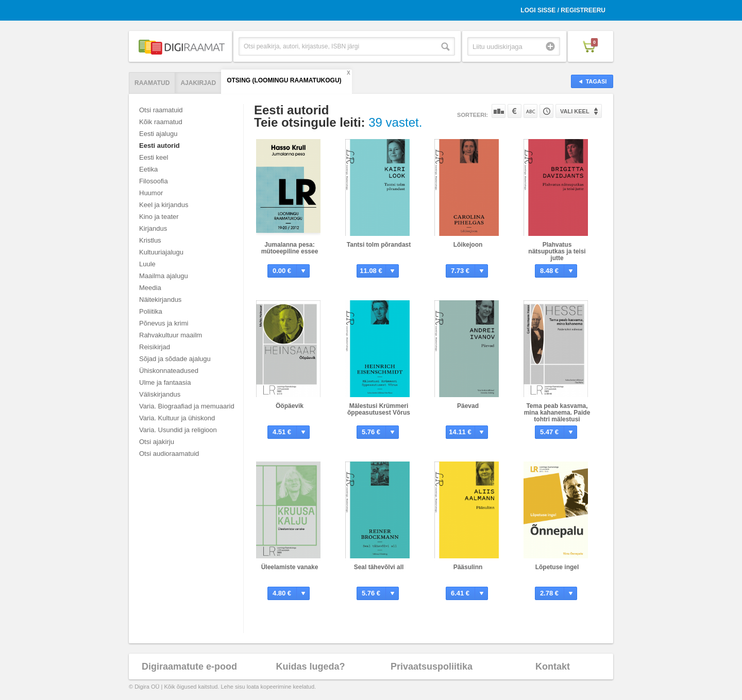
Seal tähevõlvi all (379, 567)
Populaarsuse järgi (499, 111)
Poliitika (151, 311)
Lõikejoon (468, 245)
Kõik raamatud (161, 122)
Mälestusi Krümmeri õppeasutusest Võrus (379, 409)
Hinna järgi (515, 111)
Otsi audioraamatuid (169, 454)
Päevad (468, 406)
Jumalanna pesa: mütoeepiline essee (290, 248)
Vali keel (575, 111)
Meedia (150, 288)
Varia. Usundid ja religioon (178, 430)
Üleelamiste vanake (290, 567)
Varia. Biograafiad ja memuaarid (187, 406)
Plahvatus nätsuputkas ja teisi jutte (557, 251)
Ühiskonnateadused (169, 371)
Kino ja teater (159, 217)
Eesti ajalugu (158, 134)
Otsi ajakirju (157, 442)
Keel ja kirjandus (164, 205)
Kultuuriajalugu (161, 252)
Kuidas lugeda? (310, 667)
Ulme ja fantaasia (165, 382)
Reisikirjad (155, 347)
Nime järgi (530, 111)
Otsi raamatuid (161, 110)
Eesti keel (154, 157)
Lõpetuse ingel (557, 567)
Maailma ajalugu (164, 276)
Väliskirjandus (160, 394)
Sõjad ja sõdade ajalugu (175, 359)
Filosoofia (154, 181)
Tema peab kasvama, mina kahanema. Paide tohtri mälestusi (557, 413)
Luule (147, 264)
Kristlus (150, 240)
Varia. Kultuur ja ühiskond (177, 418)
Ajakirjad (198, 83)
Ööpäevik (290, 406)
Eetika (148, 169)
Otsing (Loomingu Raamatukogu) (284, 80)
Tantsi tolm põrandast (379, 245)
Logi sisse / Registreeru (563, 10)
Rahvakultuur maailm (171, 335)
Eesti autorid (159, 146)
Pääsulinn (468, 567)
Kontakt (553, 667)
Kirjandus (153, 228)
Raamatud (152, 83)
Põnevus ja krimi (164, 323)
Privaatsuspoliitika (432, 667)
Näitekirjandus (160, 300)
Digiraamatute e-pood (189, 667)
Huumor (151, 193)
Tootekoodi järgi (546, 111)
